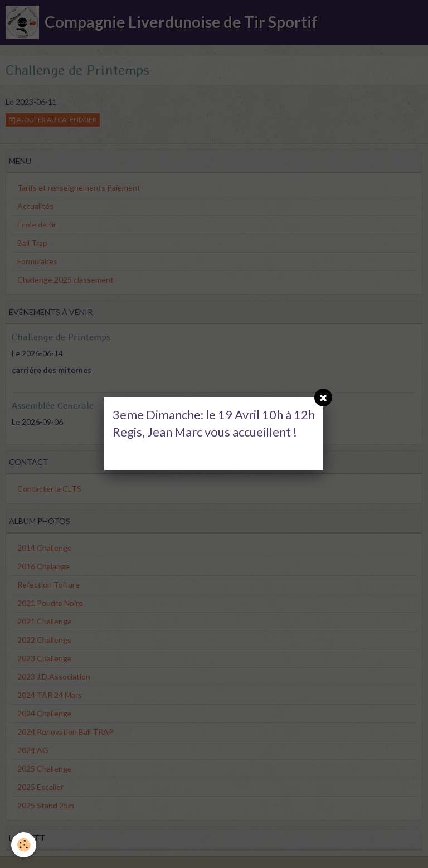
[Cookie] (24, 845)
